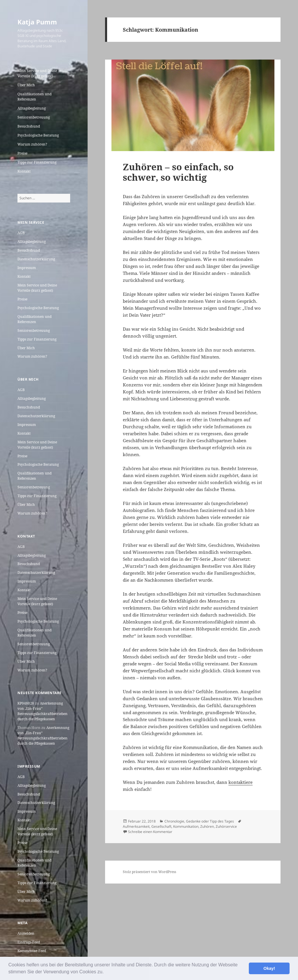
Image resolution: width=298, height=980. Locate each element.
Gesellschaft (161, 826)
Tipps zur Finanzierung (37, 162)
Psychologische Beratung (38, 135)
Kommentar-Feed (32, 951)
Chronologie (174, 821)
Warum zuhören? (32, 144)
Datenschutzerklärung (36, 259)
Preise (22, 153)
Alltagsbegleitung (32, 108)
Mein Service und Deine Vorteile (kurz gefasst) (37, 73)
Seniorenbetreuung (34, 117)
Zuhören (207, 826)
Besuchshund (29, 126)
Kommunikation (186, 826)
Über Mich (26, 85)
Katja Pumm (37, 22)
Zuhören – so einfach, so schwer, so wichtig (178, 172)
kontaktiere (241, 782)
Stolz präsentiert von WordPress (149, 872)
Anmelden (26, 933)
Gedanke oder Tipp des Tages (210, 821)
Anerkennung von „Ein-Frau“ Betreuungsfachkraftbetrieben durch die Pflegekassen (42, 711)
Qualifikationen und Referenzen (34, 97)
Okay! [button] (269, 968)
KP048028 (26, 703)
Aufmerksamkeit (136, 826)
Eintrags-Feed (29, 942)
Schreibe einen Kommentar (150, 832)
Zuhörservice (226, 826)
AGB (21, 233)
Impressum (27, 268)
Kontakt (24, 171)
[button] (106, 972)
